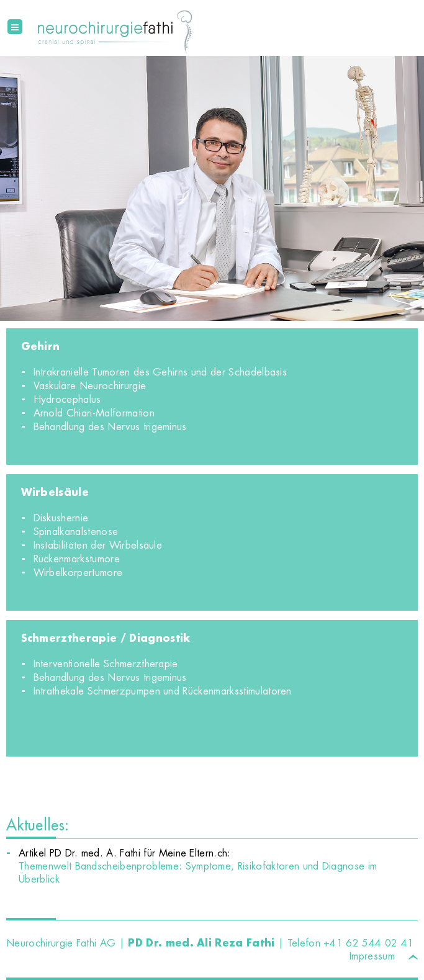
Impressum (372, 956)
